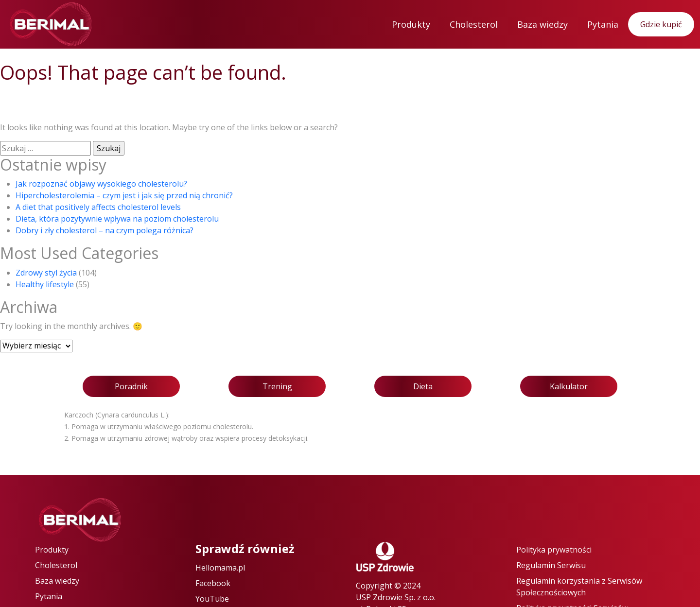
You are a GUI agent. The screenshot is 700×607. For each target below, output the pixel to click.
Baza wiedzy (542, 24)
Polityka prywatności (554, 550)
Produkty (411, 24)
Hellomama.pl (220, 568)
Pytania (603, 24)
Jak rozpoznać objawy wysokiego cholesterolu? (101, 184)
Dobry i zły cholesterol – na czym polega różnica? (105, 230)
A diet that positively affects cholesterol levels (98, 207)
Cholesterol (474, 24)
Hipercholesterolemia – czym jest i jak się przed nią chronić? (124, 195)
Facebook (213, 583)
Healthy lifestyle (45, 284)
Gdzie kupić (661, 24)
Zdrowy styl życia (46, 273)
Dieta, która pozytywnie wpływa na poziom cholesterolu (117, 219)
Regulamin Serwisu (551, 565)
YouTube (212, 599)
